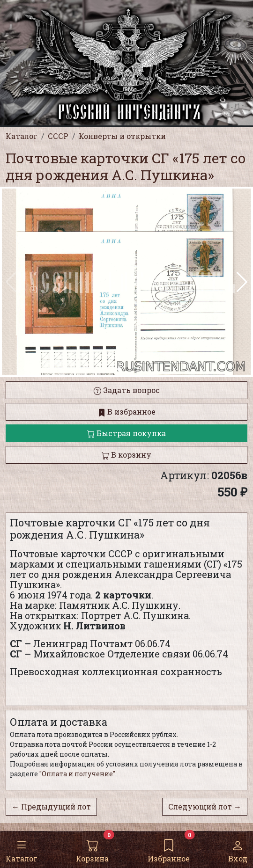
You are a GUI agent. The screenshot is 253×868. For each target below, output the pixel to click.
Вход (238, 849)
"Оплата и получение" (77, 774)
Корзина (92, 849)
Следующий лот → (205, 806)
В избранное (127, 412)
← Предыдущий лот (51, 806)
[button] (242, 282)
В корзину (126, 455)
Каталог (22, 849)
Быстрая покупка (126, 433)
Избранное (169, 849)
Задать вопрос (127, 390)
